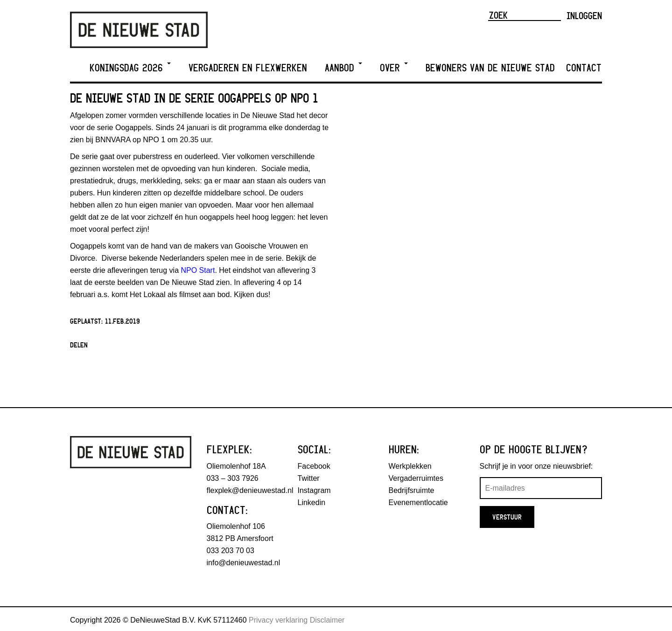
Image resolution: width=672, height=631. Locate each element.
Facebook (314, 466)
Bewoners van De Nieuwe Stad (490, 68)
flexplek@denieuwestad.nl (250, 490)
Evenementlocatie (418, 503)
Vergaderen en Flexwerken (248, 68)
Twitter (309, 478)
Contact (584, 68)
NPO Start (198, 270)
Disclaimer (327, 620)
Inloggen (584, 15)
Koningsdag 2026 (130, 68)
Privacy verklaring (278, 620)
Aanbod (343, 68)
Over (394, 68)
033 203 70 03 (231, 551)
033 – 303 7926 (233, 478)
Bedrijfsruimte (412, 490)
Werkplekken (410, 466)
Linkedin (312, 503)
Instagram (314, 490)
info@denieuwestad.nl (244, 563)
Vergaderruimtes (416, 478)
